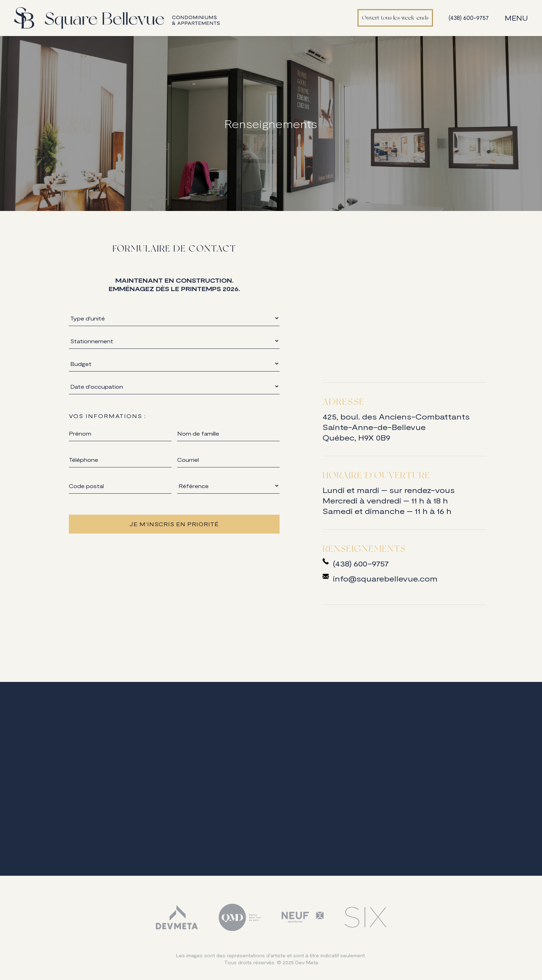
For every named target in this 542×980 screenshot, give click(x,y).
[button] (518, 18)
